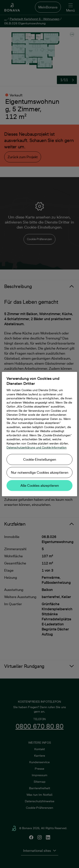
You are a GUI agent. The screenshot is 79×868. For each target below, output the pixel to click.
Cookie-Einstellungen (40, 459)
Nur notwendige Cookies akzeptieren (40, 472)
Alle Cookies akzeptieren (40, 485)
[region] (39, 434)
